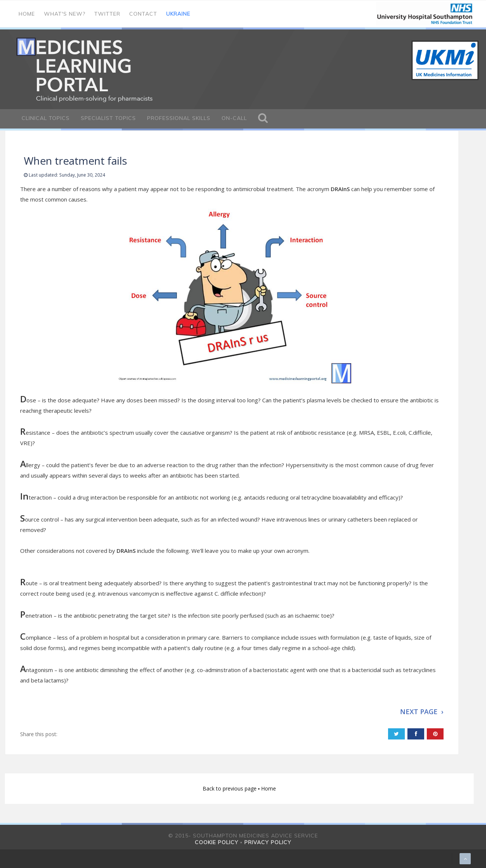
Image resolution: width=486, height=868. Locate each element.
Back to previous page (230, 788)
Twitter (107, 14)
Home (27, 14)
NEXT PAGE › (422, 712)
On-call (234, 118)
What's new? (65, 14)
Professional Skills (179, 118)
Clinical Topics (46, 118)
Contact (143, 14)
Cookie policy (217, 842)
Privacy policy (268, 842)
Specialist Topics (108, 118)
